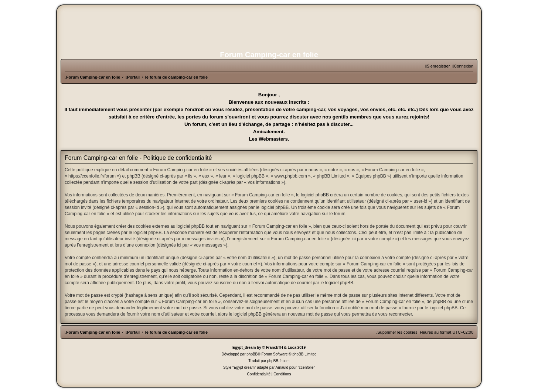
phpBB (252, 354)
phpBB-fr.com (278, 361)
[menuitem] (463, 66)
